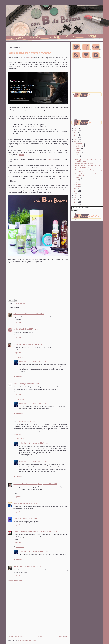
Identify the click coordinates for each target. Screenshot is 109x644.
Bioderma (51, 159)
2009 (76, 204)
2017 (76, 142)
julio (77, 155)
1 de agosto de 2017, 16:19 (39, 462)
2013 (76, 195)
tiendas (23, 303)
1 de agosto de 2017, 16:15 (39, 403)
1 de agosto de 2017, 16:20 (39, 551)
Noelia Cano (18, 344)
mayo (78, 178)
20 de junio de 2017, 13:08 (28, 503)
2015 (76, 191)
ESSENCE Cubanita (82, 168)
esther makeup (19, 314)
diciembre (79, 144)
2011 (76, 200)
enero (78, 187)
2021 (76, 133)
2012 (76, 198)
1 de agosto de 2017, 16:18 (39, 443)
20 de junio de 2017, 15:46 (27, 519)
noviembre (80, 146)
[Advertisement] (38, 285)
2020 (76, 135)
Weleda (21, 155)
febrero (78, 184)
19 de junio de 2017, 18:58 (35, 314)
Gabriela (23, 362)
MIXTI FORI (18, 567)
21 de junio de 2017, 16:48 (32, 567)
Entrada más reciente (15, 637)
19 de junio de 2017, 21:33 (29, 384)
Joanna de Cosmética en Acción (26, 484)
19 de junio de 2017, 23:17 (27, 421)
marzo (78, 182)
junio (78, 157)
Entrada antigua (63, 637)
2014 (76, 193)
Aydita (16, 329)
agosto (78, 153)
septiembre (80, 150)
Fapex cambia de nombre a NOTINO (88, 165)
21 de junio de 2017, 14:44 (48, 532)
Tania (16, 503)
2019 (76, 137)
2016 (76, 189)
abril (77, 180)
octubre (79, 148)
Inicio (40, 637)
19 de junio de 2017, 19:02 (28, 329)
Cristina (16, 384)
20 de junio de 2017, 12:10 (47, 484)
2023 (76, 128)
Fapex (29, 58)
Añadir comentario (15, 580)
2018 (76, 139)
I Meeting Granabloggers (84, 163)
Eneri (16, 519)
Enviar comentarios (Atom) (27, 640)
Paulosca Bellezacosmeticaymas (26, 532)
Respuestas (20, 357)
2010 (76, 202)
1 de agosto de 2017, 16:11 (39, 362)
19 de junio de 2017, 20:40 (33, 344)
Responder (17, 322)
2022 (76, 131)
